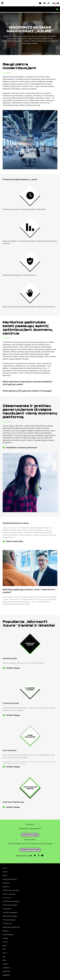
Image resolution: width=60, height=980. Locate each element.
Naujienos (6, 886)
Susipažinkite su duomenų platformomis (21, 447)
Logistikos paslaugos (10, 912)
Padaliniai (6, 883)
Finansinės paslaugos (10, 905)
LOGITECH (6, 967)
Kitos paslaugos (8, 934)
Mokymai (6, 930)
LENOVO (6, 964)
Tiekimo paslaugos (9, 919)
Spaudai (5, 938)
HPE (4, 949)
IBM (4, 956)
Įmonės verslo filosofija (11, 890)
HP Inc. (5, 953)
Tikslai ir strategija (9, 894)
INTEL (5, 960)
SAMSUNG (6, 975)
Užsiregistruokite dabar (30, 849)
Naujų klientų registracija (11, 927)
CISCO (5, 945)
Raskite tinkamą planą (14, 541)
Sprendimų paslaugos (10, 916)
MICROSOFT (7, 971)
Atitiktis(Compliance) (10, 879)
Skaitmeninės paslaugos (11, 901)
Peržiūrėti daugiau (13, 668)
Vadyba (5, 871)
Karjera (5, 875)
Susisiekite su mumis (30, 834)
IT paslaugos (7, 908)
